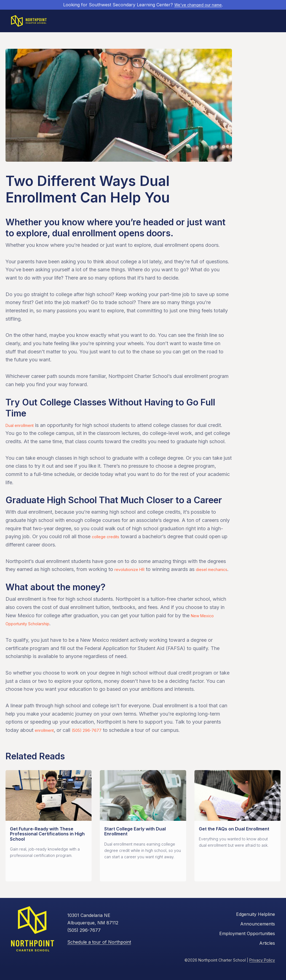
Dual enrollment (23, 428)
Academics (141, 22)
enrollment (47, 741)
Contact (236, 22)
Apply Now (261, 22)
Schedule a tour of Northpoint (99, 953)
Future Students (111, 22)
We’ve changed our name (198, 5)
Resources (215, 22)
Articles (267, 954)
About (160, 22)
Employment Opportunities (247, 945)
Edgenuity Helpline (256, 926)
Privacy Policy (262, 971)
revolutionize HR (133, 572)
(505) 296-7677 (95, 741)
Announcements (258, 935)
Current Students (185, 22)
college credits (109, 539)
